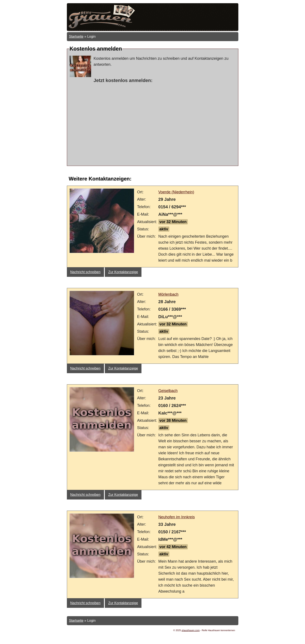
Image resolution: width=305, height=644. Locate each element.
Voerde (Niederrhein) (176, 192)
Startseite (76, 37)
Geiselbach (168, 391)
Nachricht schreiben (85, 272)
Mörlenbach (168, 294)
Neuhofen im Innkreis (177, 517)
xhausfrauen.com (191, 630)
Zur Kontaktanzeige (123, 272)
